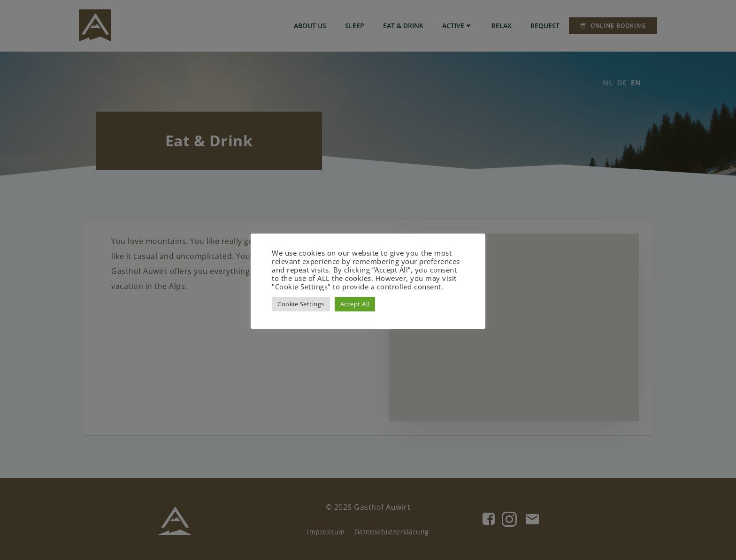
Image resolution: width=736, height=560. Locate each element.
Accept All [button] (355, 304)
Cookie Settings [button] (301, 304)
